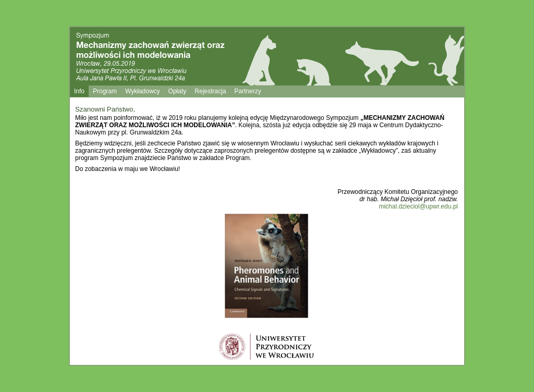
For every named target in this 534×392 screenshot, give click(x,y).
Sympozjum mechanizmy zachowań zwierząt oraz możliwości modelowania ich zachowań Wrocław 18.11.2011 (162, 57)
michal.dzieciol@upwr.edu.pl (418, 206)
